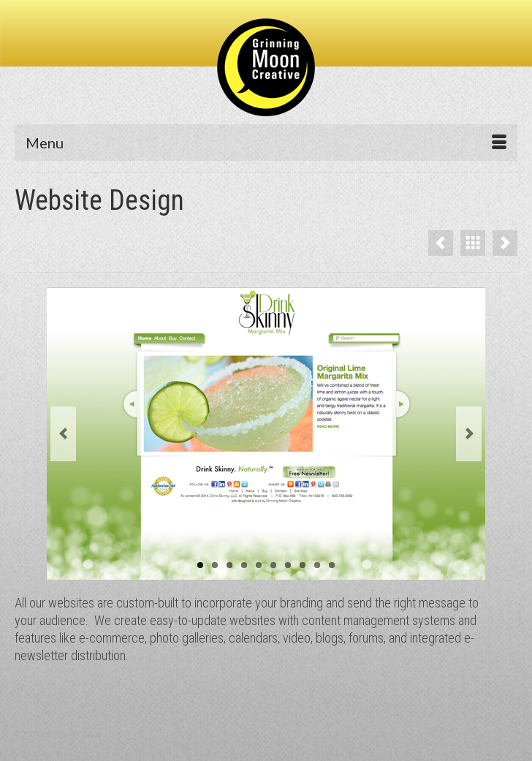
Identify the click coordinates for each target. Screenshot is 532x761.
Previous (63, 434)
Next (469, 434)
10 (332, 565)
